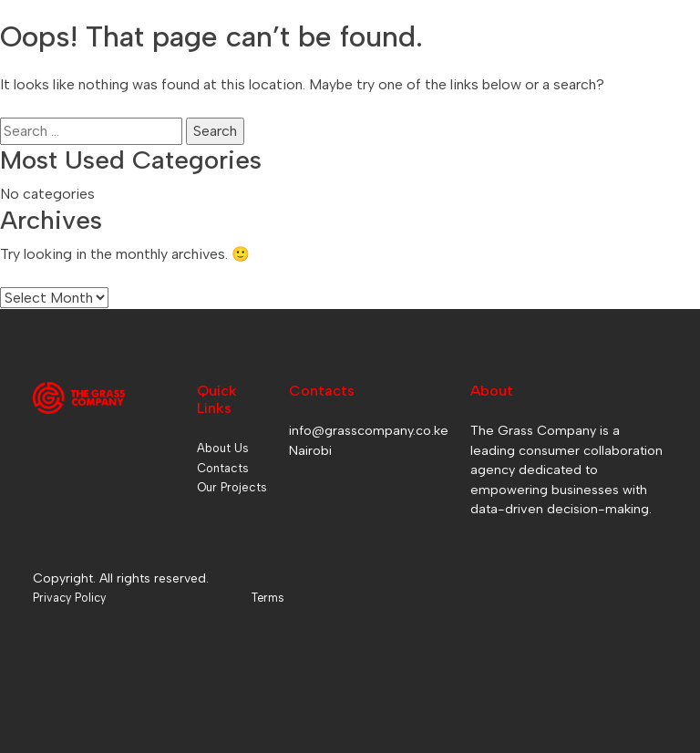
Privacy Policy (69, 598)
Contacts (223, 468)
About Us (223, 448)
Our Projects (232, 487)
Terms (268, 598)
